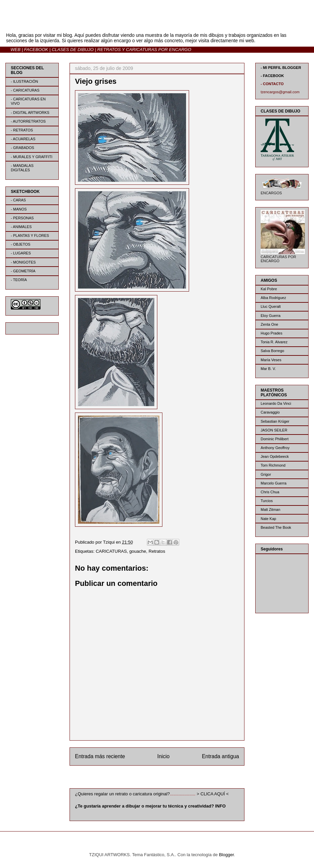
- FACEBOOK (272, 76)
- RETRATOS (22, 130)
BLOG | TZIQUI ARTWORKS (72, 23)
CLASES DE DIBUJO (73, 49)
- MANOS (19, 209)
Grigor (266, 474)
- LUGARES (21, 253)
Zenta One (269, 324)
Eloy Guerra (271, 316)
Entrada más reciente (100, 756)
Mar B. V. (268, 369)
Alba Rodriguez (273, 298)
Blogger (226, 855)
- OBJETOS (21, 244)
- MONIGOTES (23, 262)
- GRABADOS (22, 148)
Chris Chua (270, 492)
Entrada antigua (220, 756)
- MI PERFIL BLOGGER (281, 68)
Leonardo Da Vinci (276, 403)
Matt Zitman (270, 510)
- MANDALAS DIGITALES (22, 168)
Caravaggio (270, 412)
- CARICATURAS (25, 90)
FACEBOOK (36, 49)
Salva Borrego (272, 351)
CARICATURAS (111, 551)
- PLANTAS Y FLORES (30, 235)
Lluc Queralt (271, 306)
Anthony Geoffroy (275, 448)
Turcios (267, 501)
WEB (16, 49)
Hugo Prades (271, 333)
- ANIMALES (21, 227)
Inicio (163, 756)
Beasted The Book (276, 527)
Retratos (157, 551)
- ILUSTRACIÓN (24, 81)
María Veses (271, 360)
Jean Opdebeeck (275, 456)
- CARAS (18, 200)
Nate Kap (268, 519)
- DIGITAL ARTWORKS (30, 113)
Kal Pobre (269, 289)
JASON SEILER (274, 430)
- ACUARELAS (23, 139)
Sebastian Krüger (275, 421)
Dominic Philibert (275, 439)
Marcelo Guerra (273, 483)
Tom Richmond (273, 465)
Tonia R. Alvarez (274, 342)
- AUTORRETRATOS (28, 121)
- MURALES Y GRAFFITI (32, 157)
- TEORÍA (19, 280)
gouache (138, 551)
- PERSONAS (22, 218)
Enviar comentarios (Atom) (171, 778)
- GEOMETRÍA (23, 271)
